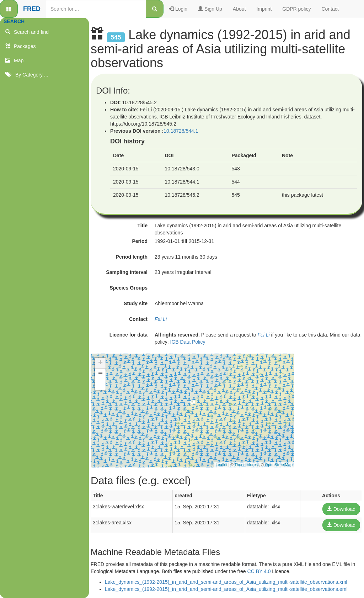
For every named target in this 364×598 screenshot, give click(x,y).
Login (178, 9)
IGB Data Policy (188, 342)
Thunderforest (247, 465)
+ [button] (100, 363)
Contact (330, 9)
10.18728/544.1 (181, 131)
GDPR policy (296, 9)
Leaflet (222, 465)
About (239, 9)
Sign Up (210, 9)
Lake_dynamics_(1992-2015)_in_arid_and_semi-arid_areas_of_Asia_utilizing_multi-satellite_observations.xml (226, 582)
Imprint (264, 9)
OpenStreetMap (279, 465)
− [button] (100, 374)
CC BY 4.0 (259, 571)
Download (341, 509)
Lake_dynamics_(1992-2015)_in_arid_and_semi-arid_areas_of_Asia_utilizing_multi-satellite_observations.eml (226, 589)
